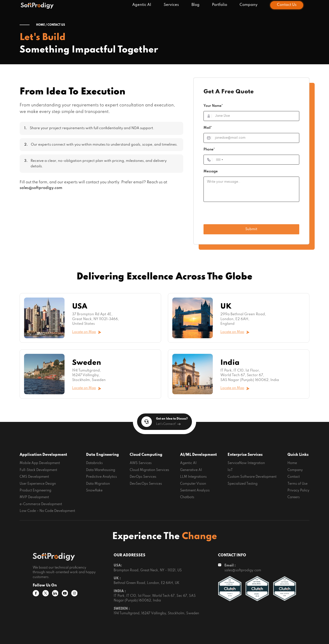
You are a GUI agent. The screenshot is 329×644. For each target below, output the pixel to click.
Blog (196, 5)
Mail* (208, 128)
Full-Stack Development (38, 470)
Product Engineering (35, 491)
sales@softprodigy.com (41, 188)
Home (292, 463)
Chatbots (187, 497)
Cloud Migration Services (149, 470)
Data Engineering (102, 455)
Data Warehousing (101, 470)
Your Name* (213, 106)
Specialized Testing (243, 484)
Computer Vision (193, 484)
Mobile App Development (40, 463)
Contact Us (287, 5)
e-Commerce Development (41, 504)
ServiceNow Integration (246, 463)
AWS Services (141, 463)
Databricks (94, 463)
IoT (230, 470)
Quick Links (298, 455)
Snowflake (94, 491)
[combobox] (219, 160)
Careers (294, 497)
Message (211, 172)
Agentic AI (142, 5)
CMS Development (34, 477)
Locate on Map (87, 332)
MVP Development (34, 497)
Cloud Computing (146, 455)
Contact (294, 477)
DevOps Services (143, 477)
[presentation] (236, 215)
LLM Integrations (193, 477)
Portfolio (220, 5)
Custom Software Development (252, 477)
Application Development (43, 455)
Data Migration (98, 484)
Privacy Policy (298, 491)
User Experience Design (38, 484)
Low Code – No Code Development (47, 511)
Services (171, 5)
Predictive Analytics (101, 477)
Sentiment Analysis (195, 491)
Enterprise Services (245, 455)
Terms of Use (297, 484)
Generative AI (191, 470)
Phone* (209, 150)
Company (249, 5)
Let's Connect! (168, 424)
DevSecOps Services (146, 484)
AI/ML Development (198, 455)
